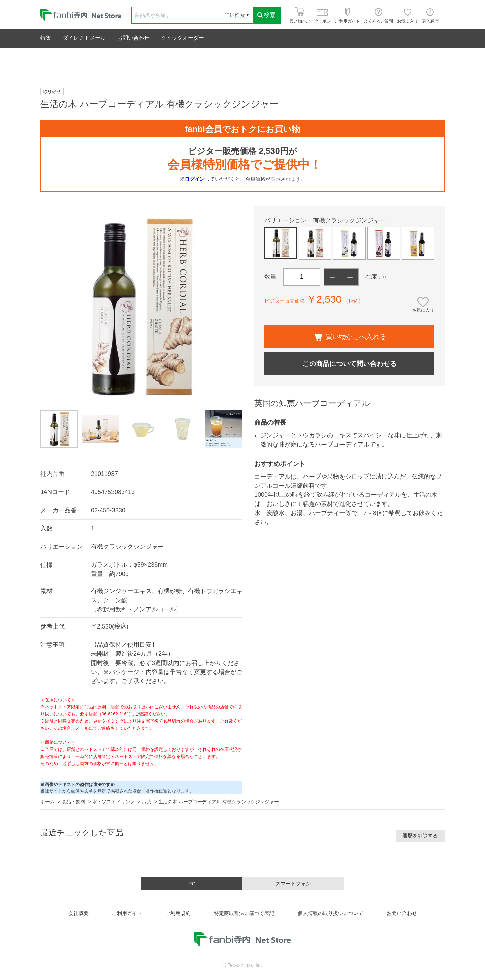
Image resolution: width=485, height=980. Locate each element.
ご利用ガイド (127, 913)
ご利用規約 (178, 913)
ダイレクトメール (84, 38)
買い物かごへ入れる (350, 337)
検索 (266, 15)
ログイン (195, 179)
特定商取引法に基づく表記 (244, 913)
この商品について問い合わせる (350, 364)
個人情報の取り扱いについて (331, 913)
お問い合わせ (133, 38)
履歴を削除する (420, 836)
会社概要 (78, 913)
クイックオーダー (183, 38)
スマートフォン (293, 883)
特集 (46, 38)
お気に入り (423, 310)
